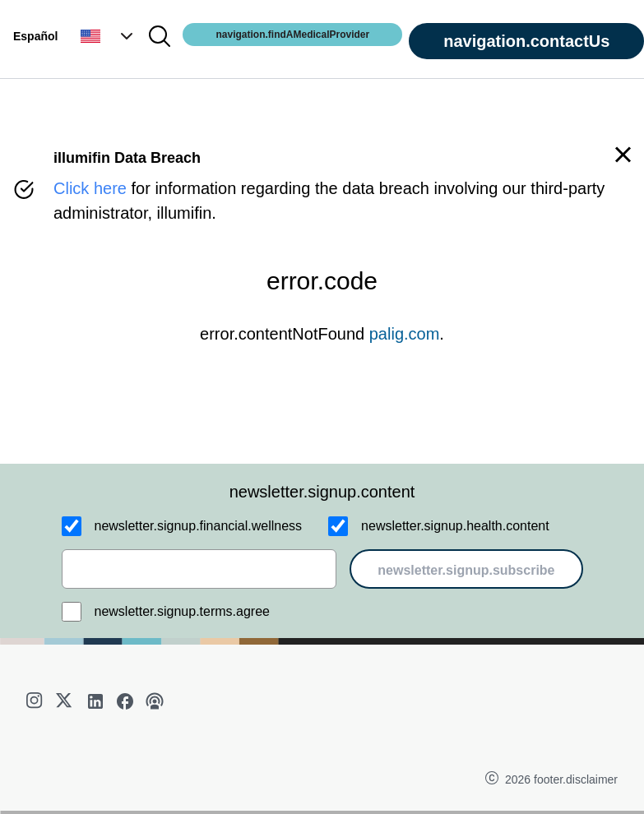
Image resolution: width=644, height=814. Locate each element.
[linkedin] (95, 701)
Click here (90, 188)
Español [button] (35, 36)
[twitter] (66, 701)
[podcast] (155, 701)
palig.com (405, 334)
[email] (199, 569)
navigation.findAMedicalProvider (292, 35)
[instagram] (36, 701)
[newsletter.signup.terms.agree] (72, 612)
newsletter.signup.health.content (455, 526)
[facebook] (125, 701)
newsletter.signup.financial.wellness (199, 526)
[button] (109, 36)
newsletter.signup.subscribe (466, 570)
